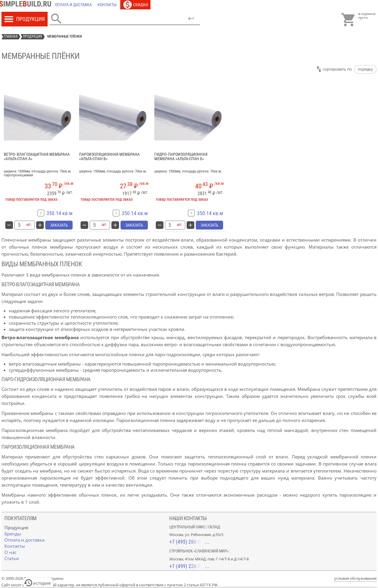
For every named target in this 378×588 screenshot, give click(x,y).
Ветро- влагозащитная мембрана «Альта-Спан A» (37, 157)
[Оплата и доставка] (73, 5)
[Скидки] (135, 5)
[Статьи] (12, 558)
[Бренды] (13, 534)
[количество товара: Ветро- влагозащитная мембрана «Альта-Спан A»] (19, 225)
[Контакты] (107, 5)
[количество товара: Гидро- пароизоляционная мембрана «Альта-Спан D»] (170, 225)
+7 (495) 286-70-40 (189, 542)
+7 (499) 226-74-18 (189, 566)
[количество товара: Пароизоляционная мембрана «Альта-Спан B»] (94, 225)
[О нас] (10, 552)
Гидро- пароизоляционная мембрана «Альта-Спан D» (181, 157)
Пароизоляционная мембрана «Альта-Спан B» (109, 157)
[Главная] (27, 5)
